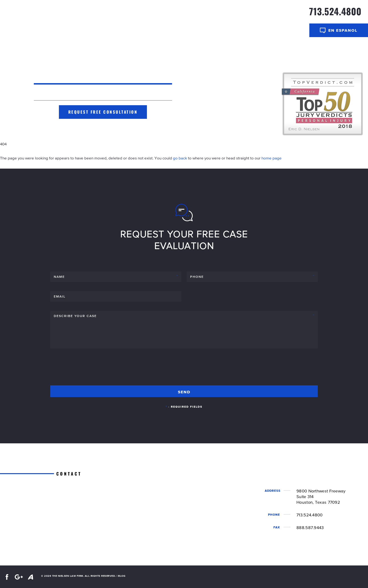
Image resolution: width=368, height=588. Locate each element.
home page (272, 158)
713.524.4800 (335, 11)
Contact (291, 14)
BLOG (122, 576)
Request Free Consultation (103, 112)
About (198, 14)
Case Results (172, 14)
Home (147, 14)
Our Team (223, 14)
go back (180, 158)
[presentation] (86, 369)
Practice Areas (257, 14)
